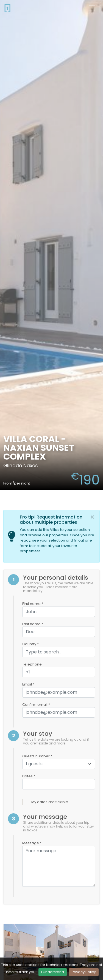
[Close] (93, 517)
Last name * (33, 624)
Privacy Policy (84, 972)
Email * (28, 684)
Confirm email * (36, 705)
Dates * (29, 776)
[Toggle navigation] (92, 8)
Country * (30, 644)
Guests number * (37, 756)
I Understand (53, 972)
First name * (33, 604)
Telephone (32, 664)
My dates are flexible (50, 802)
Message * (32, 843)
